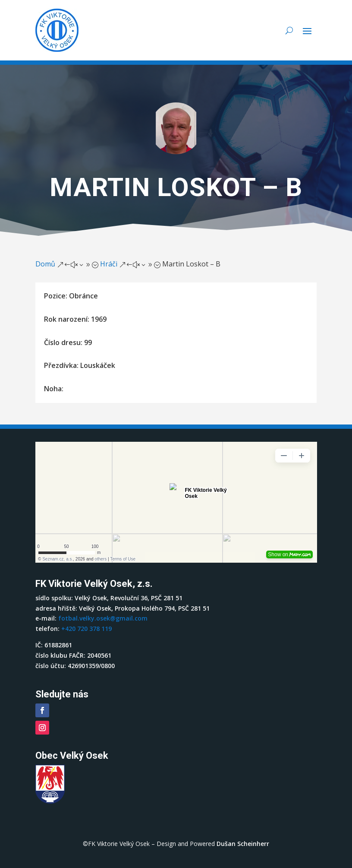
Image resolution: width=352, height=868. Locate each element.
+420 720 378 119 (86, 629)
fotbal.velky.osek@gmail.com (103, 618)
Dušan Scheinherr (243, 844)
